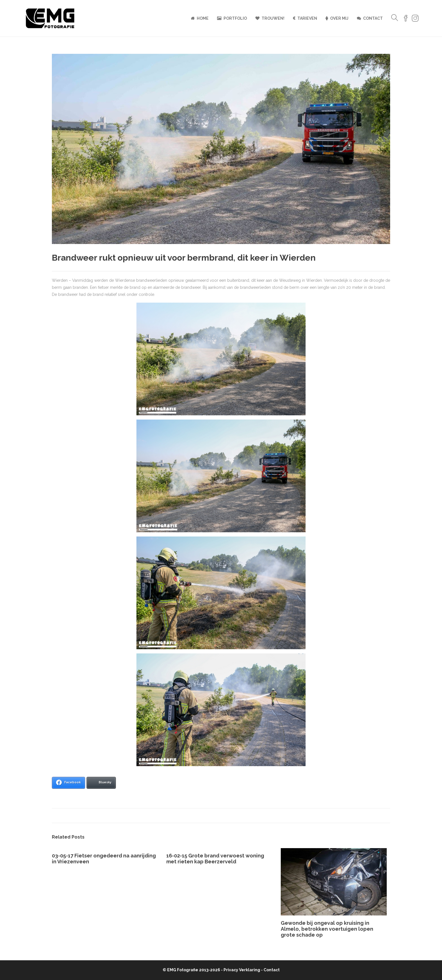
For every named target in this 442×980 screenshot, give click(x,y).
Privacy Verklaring (242, 970)
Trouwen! (273, 18)
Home (203, 18)
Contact (373, 18)
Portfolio (235, 18)
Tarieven (307, 18)
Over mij (339, 18)
